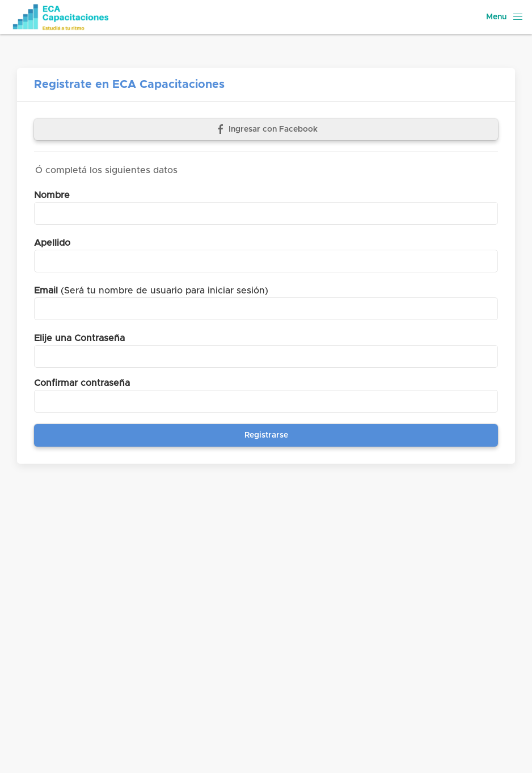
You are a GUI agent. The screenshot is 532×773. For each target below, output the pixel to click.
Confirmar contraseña (82, 383)
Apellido (52, 243)
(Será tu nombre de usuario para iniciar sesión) (151, 291)
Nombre (52, 195)
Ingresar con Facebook (266, 129)
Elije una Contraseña (79, 338)
